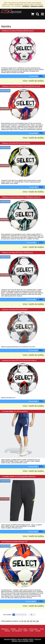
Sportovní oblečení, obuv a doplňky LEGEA (19, 639)
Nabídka (13, 629)
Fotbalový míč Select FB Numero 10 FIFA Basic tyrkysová (21, 197)
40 (31, 621)
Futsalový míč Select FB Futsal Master (15, 310)
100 (37, 621)
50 (34, 621)
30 (28, 621)
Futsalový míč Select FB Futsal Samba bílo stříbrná (19, 360)
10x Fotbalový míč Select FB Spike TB (14, 542)
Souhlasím (26, 6)
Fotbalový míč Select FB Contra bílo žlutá (16, 143)
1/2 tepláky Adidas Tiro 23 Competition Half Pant (18, 477)
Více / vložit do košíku (33, 81)
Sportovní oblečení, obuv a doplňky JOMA (26, 640)
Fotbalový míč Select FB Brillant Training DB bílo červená (21, 86)
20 (25, 621)
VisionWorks (37, 636)
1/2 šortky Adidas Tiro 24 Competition (15, 411)
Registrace (5, 629)
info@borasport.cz (24, 636)
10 (22, 621)
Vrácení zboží (22, 629)
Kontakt (38, 631)
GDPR (26, 631)
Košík (32, 631)
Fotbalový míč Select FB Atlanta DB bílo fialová (18, 31)
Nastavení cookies (37, 6)
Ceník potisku (33, 629)
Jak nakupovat (17, 631)
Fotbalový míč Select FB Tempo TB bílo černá (17, 253)
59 (31, 615)
